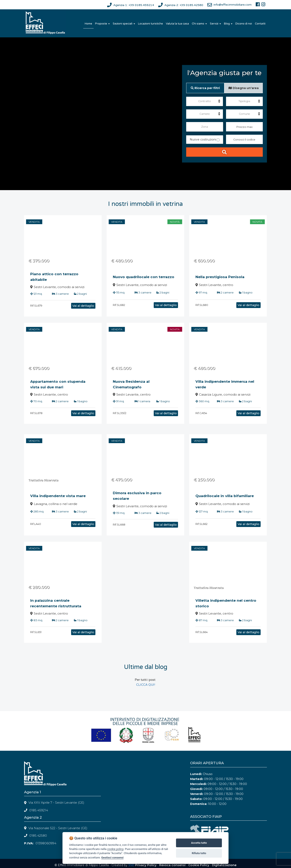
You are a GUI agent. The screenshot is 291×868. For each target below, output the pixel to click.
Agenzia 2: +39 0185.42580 (184, 5)
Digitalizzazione (224, 865)
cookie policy (115, 849)
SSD (131, 865)
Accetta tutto (199, 843)
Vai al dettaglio (73, 306)
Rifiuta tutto (199, 853)
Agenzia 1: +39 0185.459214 (134, 5)
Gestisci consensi (112, 857)
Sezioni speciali (124, 24)
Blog (228, 24)
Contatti (260, 24)
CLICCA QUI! (146, 685)
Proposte (102, 24)
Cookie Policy (199, 865)
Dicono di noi (244, 24)
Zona (205, 127)
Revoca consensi (172, 865)
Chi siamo (199, 24)
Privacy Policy (146, 865)
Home (88, 24)
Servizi (215, 24)
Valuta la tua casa (177, 24)
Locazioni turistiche (150, 24)
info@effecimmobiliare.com (233, 5)
